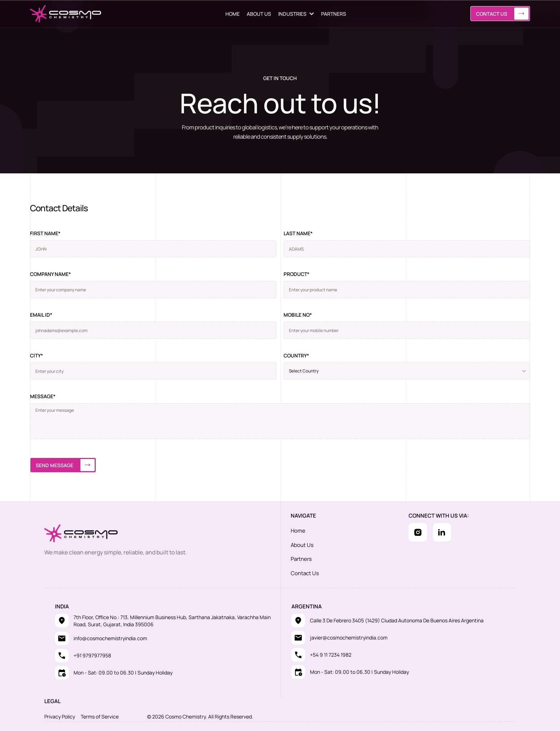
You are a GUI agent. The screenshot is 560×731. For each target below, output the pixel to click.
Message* (43, 396)
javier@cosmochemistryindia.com (349, 636)
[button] (296, 14)
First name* (45, 233)
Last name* (298, 233)
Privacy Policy (60, 715)
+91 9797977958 (92, 654)
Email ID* (41, 315)
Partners (301, 558)
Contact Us (502, 14)
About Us (302, 544)
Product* (296, 274)
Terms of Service (100, 715)
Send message (65, 465)
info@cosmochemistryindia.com (110, 637)
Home (298, 530)
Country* (296, 355)
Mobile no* (298, 315)
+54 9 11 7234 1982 (331, 653)
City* (36, 355)
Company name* (50, 274)
